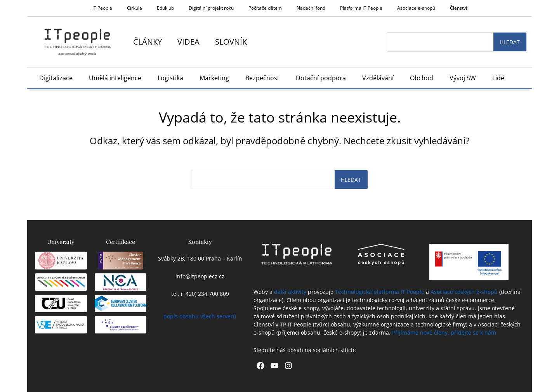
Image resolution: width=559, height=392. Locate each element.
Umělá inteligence (115, 78)
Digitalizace (56, 78)
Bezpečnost (262, 78)
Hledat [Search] (510, 42)
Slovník (231, 42)
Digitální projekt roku (211, 8)
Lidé (498, 78)
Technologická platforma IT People (380, 292)
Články (148, 42)
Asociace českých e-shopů (464, 292)
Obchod (422, 78)
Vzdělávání (378, 78)
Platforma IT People (361, 8)
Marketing (214, 78)
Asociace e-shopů (416, 8)
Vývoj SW (463, 78)
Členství (458, 8)
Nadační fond (311, 8)
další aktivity (290, 292)
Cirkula (135, 8)
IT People (102, 8)
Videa (188, 42)
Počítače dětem (265, 8)
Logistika (170, 78)
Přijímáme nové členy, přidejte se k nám (444, 332)
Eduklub (165, 8)
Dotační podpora (321, 78)
